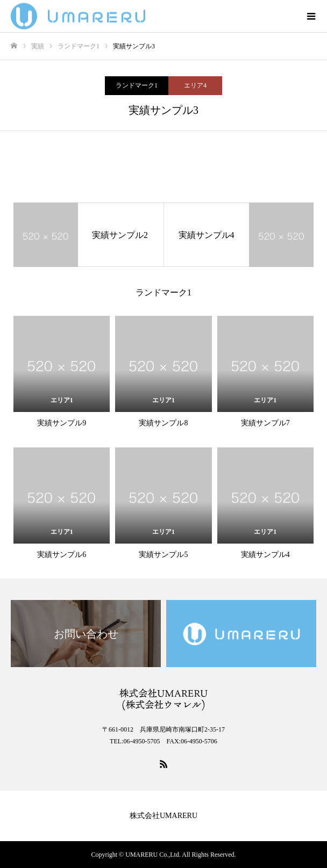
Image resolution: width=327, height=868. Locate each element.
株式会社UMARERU (163, 816)
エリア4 (195, 85)
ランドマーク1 (137, 85)
